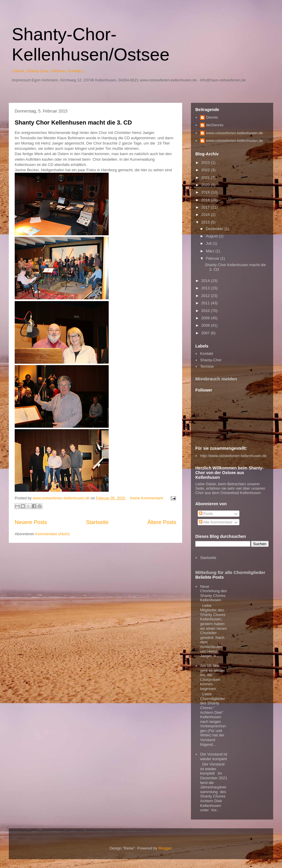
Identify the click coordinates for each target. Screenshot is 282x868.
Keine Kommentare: (148, 498)
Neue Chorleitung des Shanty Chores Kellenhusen (213, 593)
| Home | (19, 71)
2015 (206, 222)
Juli (209, 243)
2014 (206, 281)
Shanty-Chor (211, 360)
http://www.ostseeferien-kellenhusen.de (233, 456)
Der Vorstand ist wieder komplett (214, 757)
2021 (206, 178)
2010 (206, 311)
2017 (206, 207)
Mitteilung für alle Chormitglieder (230, 572)
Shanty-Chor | (39, 71)
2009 (206, 318)
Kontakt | (76, 71)
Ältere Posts (162, 522)
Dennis (212, 117)
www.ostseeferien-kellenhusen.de (234, 133)
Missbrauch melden (216, 379)
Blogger (165, 848)
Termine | (59, 71)
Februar (213, 258)
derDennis (215, 125)
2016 (206, 215)
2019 (206, 192)
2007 (206, 333)
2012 (206, 296)
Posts (206, 514)
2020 (206, 185)
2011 (206, 303)
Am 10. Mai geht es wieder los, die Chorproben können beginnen (213, 677)
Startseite (97, 522)
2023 (206, 163)
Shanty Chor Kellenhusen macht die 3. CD (73, 122)
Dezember (215, 229)
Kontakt (207, 354)
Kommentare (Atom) (52, 534)
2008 (206, 325)
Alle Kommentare (216, 522)
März (211, 251)
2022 (206, 170)
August (212, 236)
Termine (207, 366)
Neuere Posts (31, 522)
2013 (206, 288)
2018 (206, 200)
